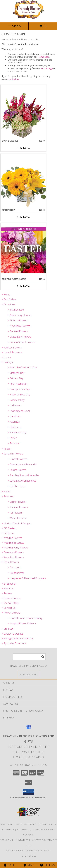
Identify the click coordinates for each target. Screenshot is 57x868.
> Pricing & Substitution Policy (17, 639)
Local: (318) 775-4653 (29, 757)
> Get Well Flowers (18, 331)
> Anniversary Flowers (20, 315)
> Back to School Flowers (21, 342)
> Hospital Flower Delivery (22, 623)
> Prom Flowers (10, 562)
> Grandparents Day (19, 389)
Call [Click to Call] (9, 865)
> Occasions (8, 304)
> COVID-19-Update (12, 634)
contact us (14, 79)
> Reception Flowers (13, 557)
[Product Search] (29, 657)
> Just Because (16, 310)
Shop (14, 26)
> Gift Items (8, 533)
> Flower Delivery (11, 613)
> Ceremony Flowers (13, 552)
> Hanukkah (14, 416)
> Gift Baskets (9, 528)
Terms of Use (29, 856)
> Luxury (6, 357)
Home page (44, 57)
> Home (6, 295)
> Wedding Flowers (12, 538)
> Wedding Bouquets (13, 543)
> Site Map (7, 629)
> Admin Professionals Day (22, 367)
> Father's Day (15, 378)
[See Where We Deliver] (29, 674)
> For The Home (16, 486)
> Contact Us (9, 608)
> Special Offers (10, 603)
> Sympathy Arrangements (22, 481)
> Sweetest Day (16, 400)
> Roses (6, 449)
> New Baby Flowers (19, 326)
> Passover (14, 443)
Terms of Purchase (38, 851)
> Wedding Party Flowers (15, 548)
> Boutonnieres (16, 573)
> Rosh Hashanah (17, 384)
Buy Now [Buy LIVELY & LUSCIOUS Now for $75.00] (23, 148)
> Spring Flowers (17, 502)
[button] (28, 792)
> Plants (6, 492)
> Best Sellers (9, 299)
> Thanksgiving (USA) (19, 411)
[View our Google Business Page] (29, 728)
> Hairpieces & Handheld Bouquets (27, 578)
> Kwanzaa (14, 422)
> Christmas (14, 427)
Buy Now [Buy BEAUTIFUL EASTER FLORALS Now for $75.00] (23, 286)
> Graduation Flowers (19, 337)
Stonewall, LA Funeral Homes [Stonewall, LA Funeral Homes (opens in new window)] (19, 824)
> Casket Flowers (17, 470)
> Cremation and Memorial (22, 464)
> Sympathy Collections (14, 643)
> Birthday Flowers (18, 320)
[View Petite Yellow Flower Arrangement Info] (23, 181)
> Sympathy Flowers (12, 454)
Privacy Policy (15, 851)
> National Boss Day (19, 395)
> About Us (8, 589)
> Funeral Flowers (17, 459)
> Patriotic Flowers (12, 348)
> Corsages (14, 567)
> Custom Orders (11, 598)
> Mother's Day (16, 373)
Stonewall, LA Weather (14, 840)
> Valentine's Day (17, 432)
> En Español (9, 584)
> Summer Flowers (18, 507)
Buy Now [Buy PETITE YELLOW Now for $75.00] (23, 217)
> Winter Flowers (17, 518)
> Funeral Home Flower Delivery (25, 618)
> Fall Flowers (15, 513)
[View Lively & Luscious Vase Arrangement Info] (23, 112)
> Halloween (14, 405)
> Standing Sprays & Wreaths (23, 475)
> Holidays (7, 362)
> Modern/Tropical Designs (16, 523)
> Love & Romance (12, 352)
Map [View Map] (29, 865)
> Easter (12, 438)
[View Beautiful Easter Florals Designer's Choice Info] (23, 250)
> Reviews (7, 593)
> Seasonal (8, 496)
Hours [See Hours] (47, 865)
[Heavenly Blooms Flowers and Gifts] (28, 18)
